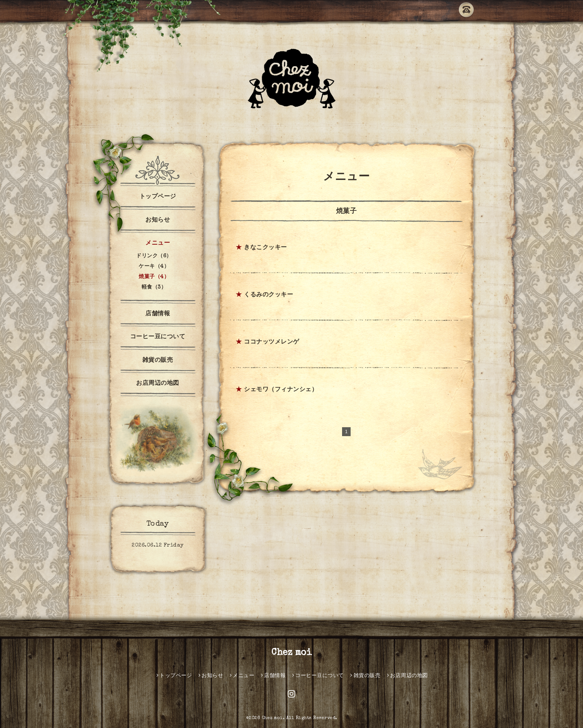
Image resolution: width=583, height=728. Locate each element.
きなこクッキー (265, 248)
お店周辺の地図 (158, 384)
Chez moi (291, 653)
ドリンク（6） (154, 256)
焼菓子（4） (154, 277)
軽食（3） (154, 287)
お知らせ (158, 220)
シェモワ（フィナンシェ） (281, 390)
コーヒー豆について (158, 337)
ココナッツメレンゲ (272, 342)
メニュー (158, 244)
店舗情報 (158, 314)
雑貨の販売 (158, 361)
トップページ (158, 197)
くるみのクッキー (268, 295)
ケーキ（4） (154, 267)
